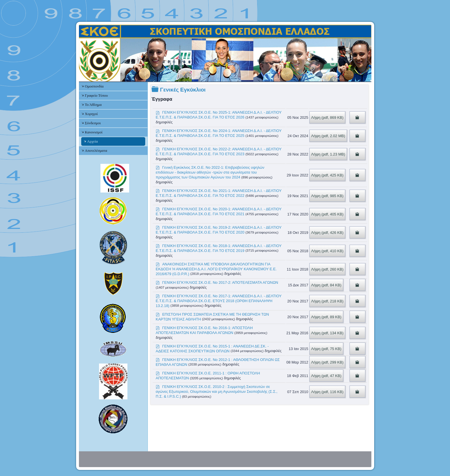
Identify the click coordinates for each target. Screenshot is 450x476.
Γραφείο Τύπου (96, 95)
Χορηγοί (91, 114)
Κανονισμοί (94, 132)
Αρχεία (93, 141)
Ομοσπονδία (94, 86)
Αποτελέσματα (96, 150)
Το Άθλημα (93, 105)
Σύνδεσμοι (93, 123)
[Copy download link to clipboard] (357, 117)
